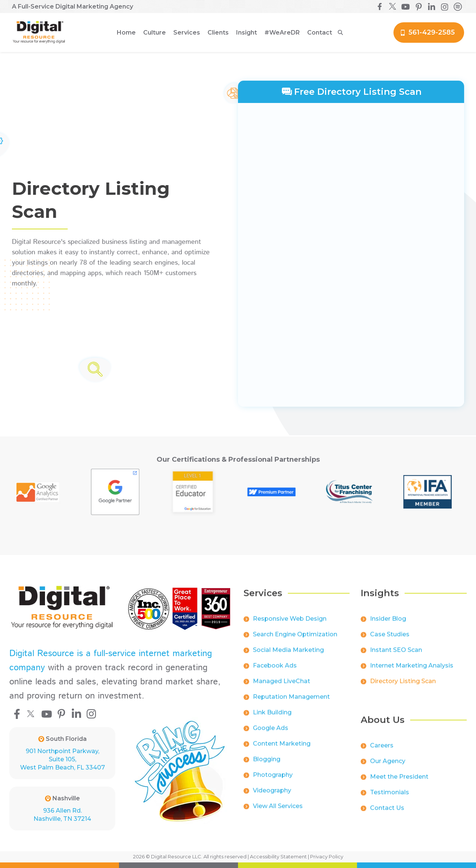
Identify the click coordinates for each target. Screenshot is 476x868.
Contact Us (387, 814)
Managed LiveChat (282, 687)
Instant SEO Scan (396, 656)
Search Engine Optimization (295, 640)
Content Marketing (282, 750)
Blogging (267, 765)
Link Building (272, 718)
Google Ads (271, 734)
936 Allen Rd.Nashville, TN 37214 (62, 815)
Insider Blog (388, 625)
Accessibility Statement (278, 856)
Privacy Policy (327, 856)
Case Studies (390, 640)
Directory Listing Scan (403, 687)
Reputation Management (291, 703)
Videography (272, 796)
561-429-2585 (432, 32)
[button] (155, 33)
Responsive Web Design (290, 625)
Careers (382, 751)
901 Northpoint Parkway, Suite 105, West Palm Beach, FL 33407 (62, 759)
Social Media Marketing (288, 656)
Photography (273, 781)
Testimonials (390, 798)
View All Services (278, 812)
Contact (320, 33)
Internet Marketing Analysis (412, 672)
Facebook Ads (275, 672)
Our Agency (388, 767)
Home (126, 33)
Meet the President (399, 783)
